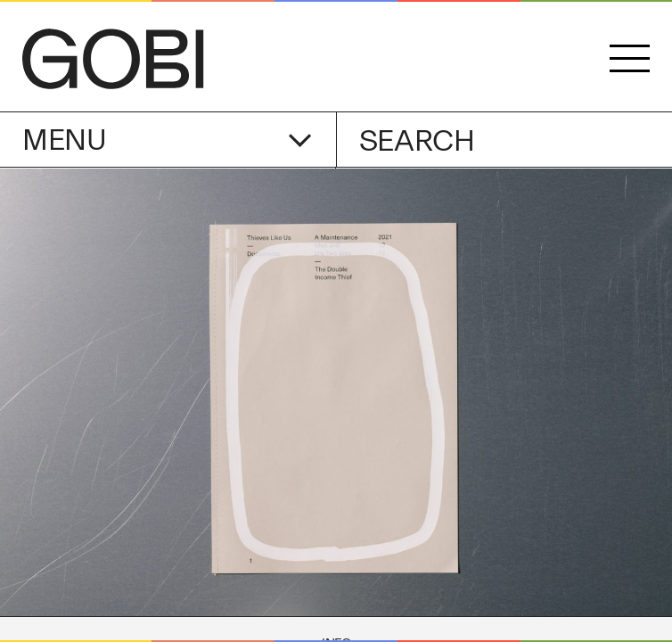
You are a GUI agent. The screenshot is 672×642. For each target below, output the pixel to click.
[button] (630, 59)
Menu (167, 140)
